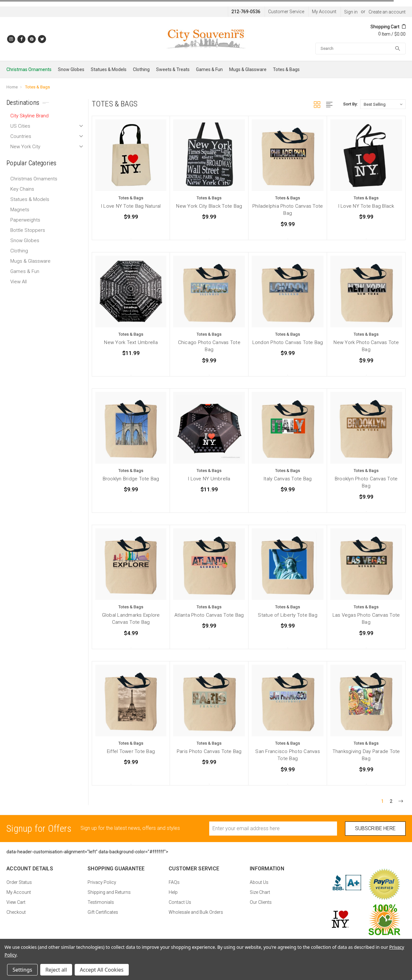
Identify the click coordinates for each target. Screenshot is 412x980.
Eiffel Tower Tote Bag (131, 751)
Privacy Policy (102, 882)
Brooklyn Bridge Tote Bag (131, 479)
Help (173, 892)
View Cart (16, 902)
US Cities (20, 126)
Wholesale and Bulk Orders (196, 912)
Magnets (20, 210)
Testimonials (101, 902)
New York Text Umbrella (131, 342)
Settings (22, 970)
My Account (324, 12)
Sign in (351, 12)
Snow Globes (71, 69)
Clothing (141, 69)
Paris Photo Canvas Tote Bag (209, 751)
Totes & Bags (286, 69)
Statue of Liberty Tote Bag (288, 615)
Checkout (16, 912)
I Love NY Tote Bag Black (366, 206)
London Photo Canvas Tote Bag (288, 342)
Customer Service (286, 12)
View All (19, 282)
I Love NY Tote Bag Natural (131, 206)
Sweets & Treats (173, 69)
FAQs (174, 882)
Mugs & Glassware (248, 69)
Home (12, 87)
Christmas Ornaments (29, 69)
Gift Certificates (103, 912)
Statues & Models (109, 69)
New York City (25, 147)
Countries (21, 136)
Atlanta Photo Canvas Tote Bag (209, 615)
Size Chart (260, 892)
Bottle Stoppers (28, 230)
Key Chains (22, 189)
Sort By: (350, 104)
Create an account (387, 12)
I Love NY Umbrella (209, 479)
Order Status (19, 882)
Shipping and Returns (109, 892)
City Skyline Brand (29, 116)
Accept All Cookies (102, 970)
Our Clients (261, 902)
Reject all (56, 970)
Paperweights (25, 220)
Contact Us (180, 902)
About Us (259, 882)
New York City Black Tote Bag (209, 206)
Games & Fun (209, 69)
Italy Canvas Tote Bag (288, 479)
